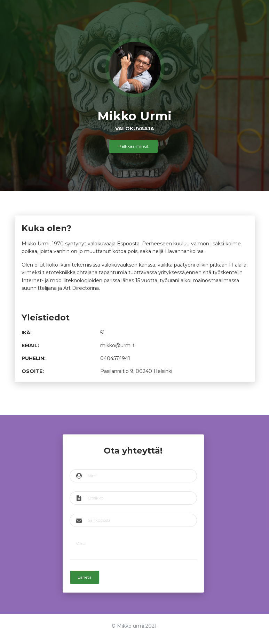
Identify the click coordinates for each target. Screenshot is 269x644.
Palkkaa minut (133, 146)
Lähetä (85, 576)
